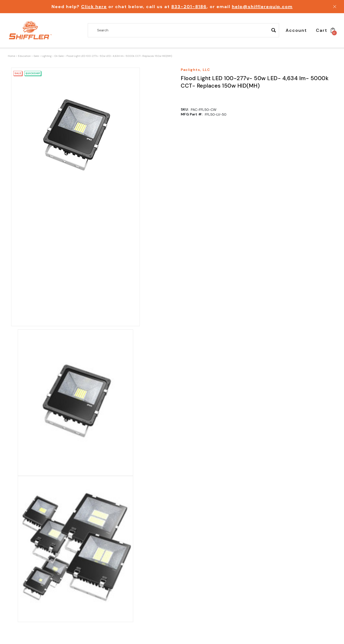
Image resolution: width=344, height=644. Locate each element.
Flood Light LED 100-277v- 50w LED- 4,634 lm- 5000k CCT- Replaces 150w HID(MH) (119, 56)
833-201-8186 (189, 7)
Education (24, 56)
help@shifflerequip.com (262, 7)
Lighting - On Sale (53, 56)
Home (12, 56)
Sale (36, 56)
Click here (94, 7)
